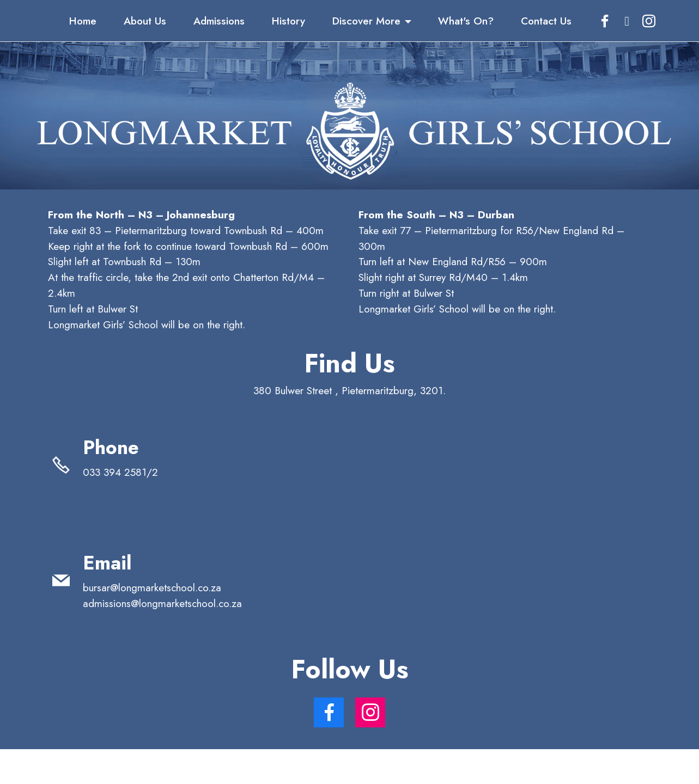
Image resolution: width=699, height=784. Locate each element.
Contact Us (546, 21)
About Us (145, 21)
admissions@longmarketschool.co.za (162, 603)
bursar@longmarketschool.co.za (152, 587)
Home (83, 21)
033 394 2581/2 (130, 472)
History (288, 21)
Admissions (219, 21)
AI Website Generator (349, 766)
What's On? (466, 21)
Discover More (366, 21)
